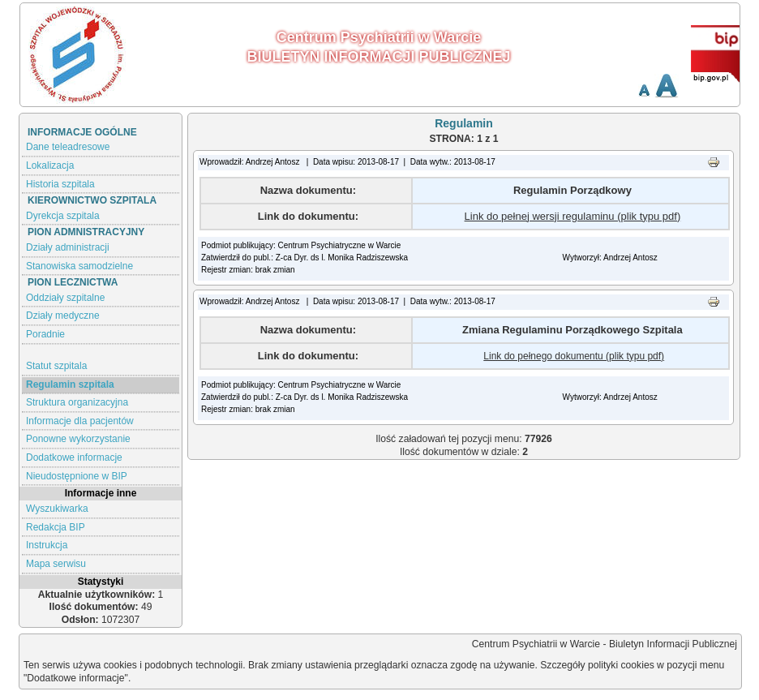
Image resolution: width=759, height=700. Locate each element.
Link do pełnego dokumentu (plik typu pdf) (574, 356)
